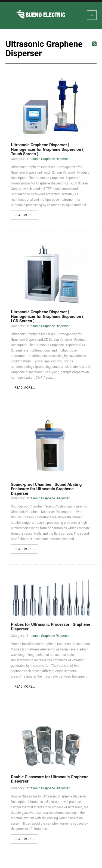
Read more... (25, 215)
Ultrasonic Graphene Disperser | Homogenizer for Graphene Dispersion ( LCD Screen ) (47, 316)
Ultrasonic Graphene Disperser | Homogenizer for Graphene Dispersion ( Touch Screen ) (47, 149)
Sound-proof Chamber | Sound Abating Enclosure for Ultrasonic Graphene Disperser (46, 489)
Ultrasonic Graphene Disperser (48, 159)
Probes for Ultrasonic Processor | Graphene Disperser (51, 627)
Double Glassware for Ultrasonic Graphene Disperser (50, 779)
